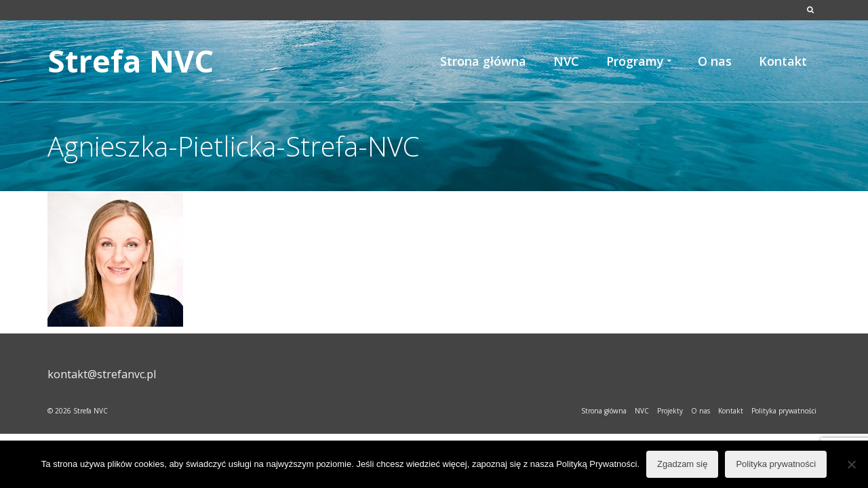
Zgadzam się (682, 464)
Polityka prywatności (776, 464)
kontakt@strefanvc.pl (102, 374)
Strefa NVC (131, 61)
